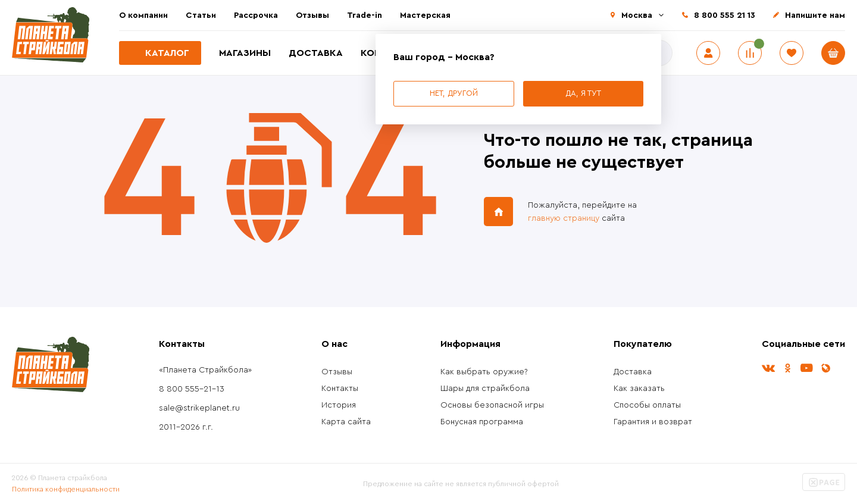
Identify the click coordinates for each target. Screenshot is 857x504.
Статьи (201, 15)
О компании (143, 15)
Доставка (316, 53)
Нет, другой (454, 93)
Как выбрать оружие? (484, 372)
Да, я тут (583, 93)
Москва (637, 15)
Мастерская (425, 15)
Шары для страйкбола (485, 389)
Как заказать (639, 389)
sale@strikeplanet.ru (199, 408)
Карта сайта (346, 422)
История (339, 405)
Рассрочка (256, 15)
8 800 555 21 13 (725, 15)
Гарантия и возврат (653, 422)
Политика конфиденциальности (66, 489)
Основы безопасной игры (492, 405)
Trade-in (365, 15)
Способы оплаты (647, 405)
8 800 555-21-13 (192, 389)
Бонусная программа (482, 422)
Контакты (340, 389)
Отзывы (312, 15)
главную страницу (564, 218)
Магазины (245, 53)
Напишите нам (815, 15)
